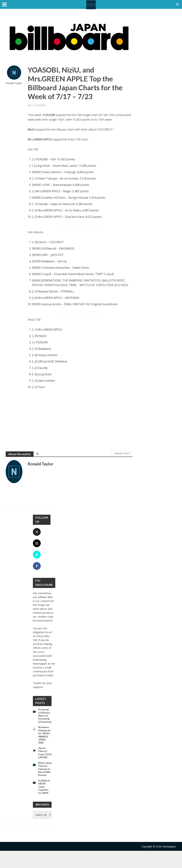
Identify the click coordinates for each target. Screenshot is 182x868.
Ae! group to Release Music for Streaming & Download (45, 718)
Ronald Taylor (14, 83)
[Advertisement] (80, 419)
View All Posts (122, 453)
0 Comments (39, 105)
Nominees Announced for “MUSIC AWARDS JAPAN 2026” (45, 741)
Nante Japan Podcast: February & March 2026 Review (45, 781)
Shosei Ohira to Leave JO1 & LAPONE (45, 760)
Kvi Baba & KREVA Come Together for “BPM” (44, 803)
